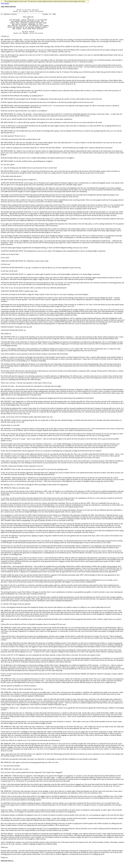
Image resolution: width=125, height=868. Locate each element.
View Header (5, 3)
